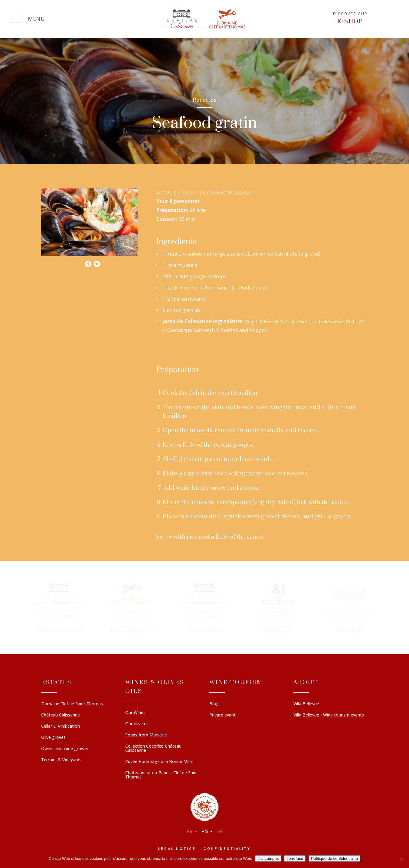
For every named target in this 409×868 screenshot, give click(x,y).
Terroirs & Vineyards (61, 760)
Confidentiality (227, 849)
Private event (222, 715)
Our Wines (135, 713)
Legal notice (177, 849)
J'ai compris (268, 858)
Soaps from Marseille (146, 735)
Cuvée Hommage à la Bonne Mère (159, 762)
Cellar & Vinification (61, 726)
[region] (204, 607)
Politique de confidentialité (334, 858)
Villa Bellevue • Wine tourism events (329, 715)
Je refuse (295, 858)
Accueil (166, 193)
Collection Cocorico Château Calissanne (153, 749)
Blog (214, 704)
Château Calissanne (61, 715)
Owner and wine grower (65, 749)
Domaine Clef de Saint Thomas (72, 704)
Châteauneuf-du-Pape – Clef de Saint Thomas (162, 775)
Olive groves (53, 738)
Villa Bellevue (306, 704)
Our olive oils (138, 724)
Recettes (193, 193)
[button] (59, 607)
